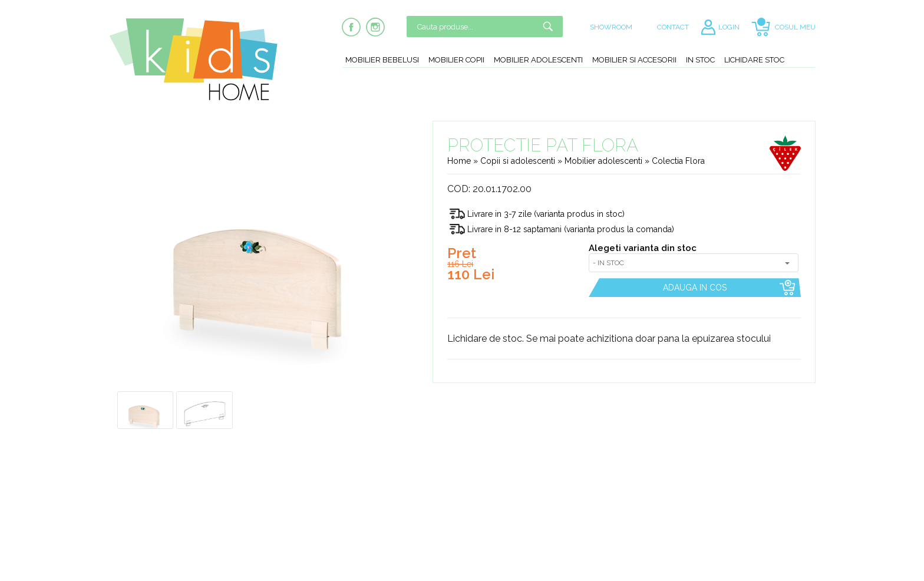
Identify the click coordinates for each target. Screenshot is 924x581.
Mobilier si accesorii (634, 60)
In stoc (700, 60)
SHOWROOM (611, 27)
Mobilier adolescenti (538, 60)
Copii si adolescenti (519, 161)
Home (459, 161)
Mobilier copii (456, 60)
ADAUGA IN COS (695, 288)
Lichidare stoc (754, 60)
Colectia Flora (678, 161)
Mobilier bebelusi (382, 60)
